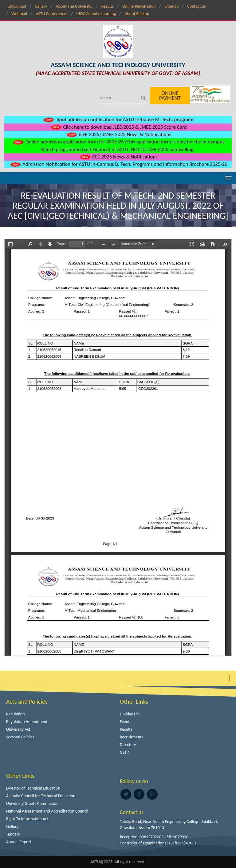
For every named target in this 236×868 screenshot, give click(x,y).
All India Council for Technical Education (41, 796)
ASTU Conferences (52, 14)
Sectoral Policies (20, 737)
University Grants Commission (32, 803)
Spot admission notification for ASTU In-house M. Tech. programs (118, 119)
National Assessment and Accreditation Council (47, 811)
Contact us (197, 6)
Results (107, 6)
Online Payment (170, 96)
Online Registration (139, 6)
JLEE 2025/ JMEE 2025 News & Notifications (118, 134)
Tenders (13, 834)
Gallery (41, 6)
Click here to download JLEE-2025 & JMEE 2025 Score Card (118, 127)
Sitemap (171, 6)
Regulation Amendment (27, 722)
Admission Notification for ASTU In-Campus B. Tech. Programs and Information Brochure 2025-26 (118, 164)
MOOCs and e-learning (96, 14)
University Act (18, 729)
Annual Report (19, 842)
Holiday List (130, 714)
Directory (128, 745)
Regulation (16, 714)
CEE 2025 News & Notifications (118, 157)
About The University (74, 6)
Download (17, 6)
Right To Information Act (27, 819)
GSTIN (125, 752)
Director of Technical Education (33, 788)
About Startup (137, 14)
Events (126, 722)
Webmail (19, 14)
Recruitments (132, 737)
